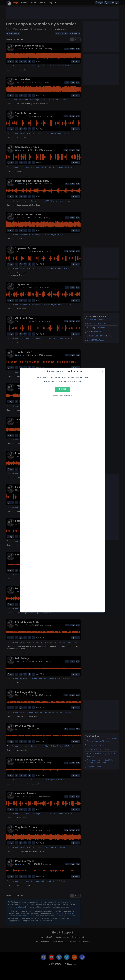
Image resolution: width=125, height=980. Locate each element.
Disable (62, 389)
